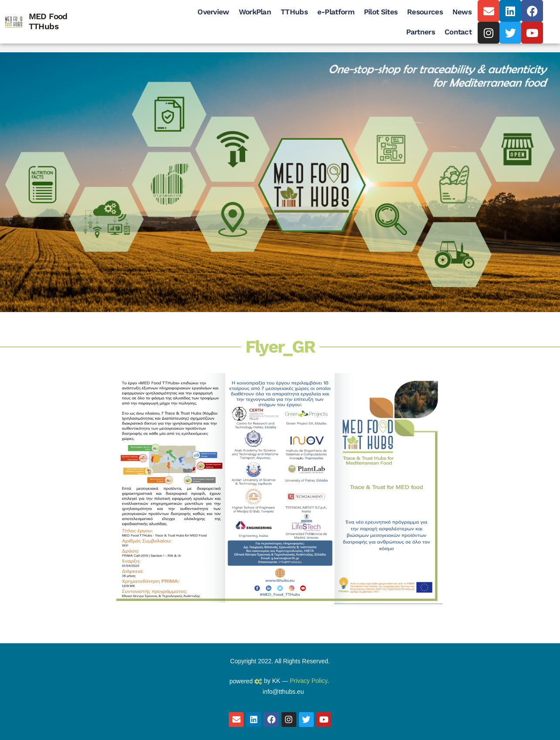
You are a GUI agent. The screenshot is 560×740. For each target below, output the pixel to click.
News (462, 12)
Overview (213, 12)
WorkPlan (255, 12)
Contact (458, 32)
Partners (421, 32)
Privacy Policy (309, 681)
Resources (425, 12)
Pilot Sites (381, 12)
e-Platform (336, 12)
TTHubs (294, 12)
